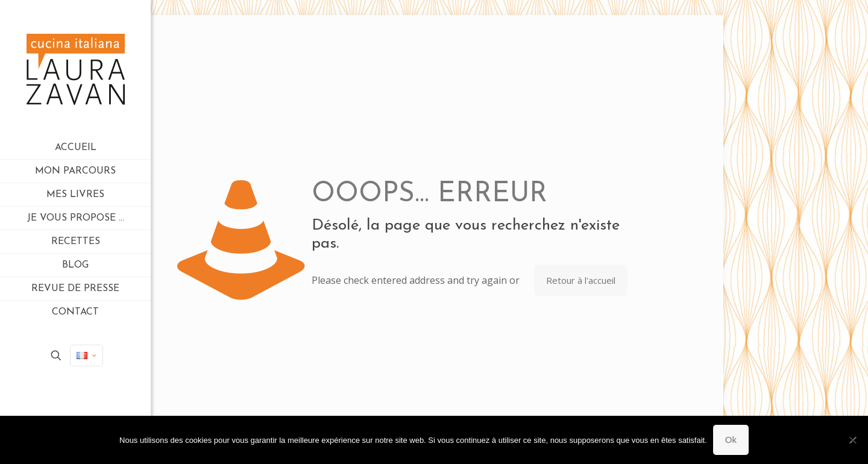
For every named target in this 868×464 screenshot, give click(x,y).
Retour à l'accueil (581, 280)
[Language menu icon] (86, 356)
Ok (731, 440)
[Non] (853, 440)
